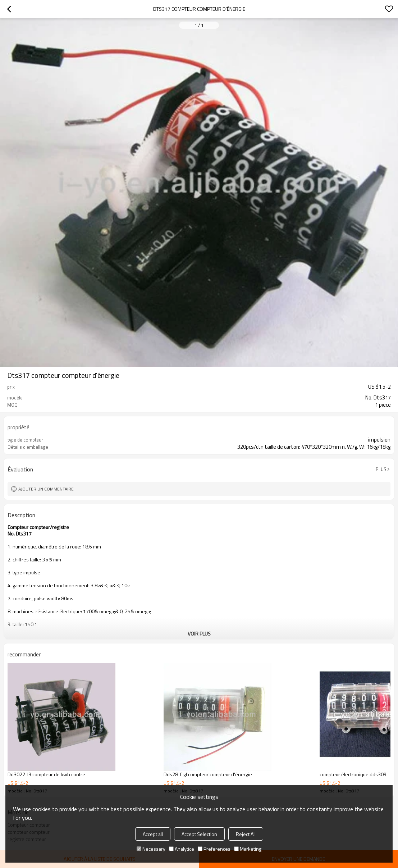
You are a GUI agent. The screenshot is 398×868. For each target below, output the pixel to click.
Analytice (182, 849)
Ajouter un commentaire (46, 489)
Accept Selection (199, 834)
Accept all (153, 834)
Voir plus (199, 634)
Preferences (214, 849)
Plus (381, 469)
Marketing (248, 849)
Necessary (151, 849)
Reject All (246, 834)
